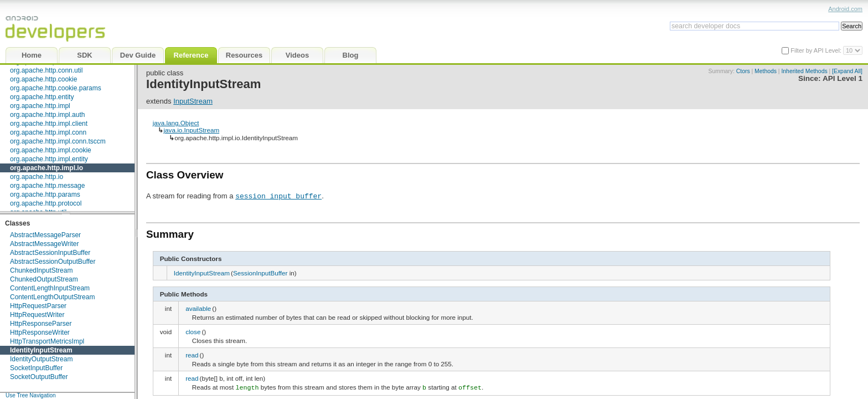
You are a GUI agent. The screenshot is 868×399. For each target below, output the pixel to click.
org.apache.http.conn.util (46, 70)
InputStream (193, 101)
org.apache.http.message (47, 186)
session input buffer (278, 196)
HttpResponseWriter (40, 332)
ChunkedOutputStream (44, 279)
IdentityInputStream (41, 350)
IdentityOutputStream (41, 359)
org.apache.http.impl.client (49, 124)
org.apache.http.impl (40, 106)
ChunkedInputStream (41, 270)
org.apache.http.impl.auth (47, 115)
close (193, 332)
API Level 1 (843, 78)
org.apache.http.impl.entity (49, 159)
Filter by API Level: (817, 50)
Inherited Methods (804, 71)
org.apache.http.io (37, 177)
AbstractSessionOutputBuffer (53, 262)
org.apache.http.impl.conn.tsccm (58, 141)
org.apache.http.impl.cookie (51, 150)
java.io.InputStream (191, 130)
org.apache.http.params (45, 195)
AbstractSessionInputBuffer (50, 253)
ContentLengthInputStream (50, 288)
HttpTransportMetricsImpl (47, 341)
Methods (766, 71)
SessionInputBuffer (260, 273)
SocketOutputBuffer (39, 377)
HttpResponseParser (41, 324)
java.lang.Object (176, 123)
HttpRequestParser (38, 306)
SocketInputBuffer (36, 368)
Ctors (743, 71)
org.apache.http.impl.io (46, 168)
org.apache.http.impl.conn (48, 132)
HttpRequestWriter (37, 315)
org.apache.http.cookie (43, 79)
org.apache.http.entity (42, 97)
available (198, 308)
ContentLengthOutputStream (52, 297)
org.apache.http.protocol (46, 203)
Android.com (845, 9)
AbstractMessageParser (45, 235)
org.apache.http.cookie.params (56, 88)
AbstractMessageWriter (44, 244)
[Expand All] (847, 71)
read (192, 355)
